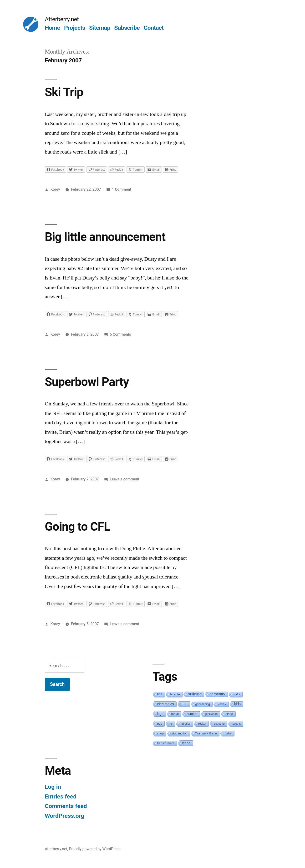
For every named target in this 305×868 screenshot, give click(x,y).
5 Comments (120, 334)
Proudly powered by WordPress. (95, 849)
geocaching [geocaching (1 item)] (203, 704)
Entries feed (61, 796)
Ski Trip (64, 92)
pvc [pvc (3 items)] (160, 724)
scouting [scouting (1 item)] (219, 724)
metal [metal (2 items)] (175, 714)
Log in (53, 787)
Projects (75, 28)
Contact (154, 28)
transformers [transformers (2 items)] (166, 743)
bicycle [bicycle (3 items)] (175, 694)
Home (52, 28)
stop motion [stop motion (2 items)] (180, 733)
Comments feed (66, 806)
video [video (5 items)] (186, 743)
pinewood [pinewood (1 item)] (211, 714)
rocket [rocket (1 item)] (202, 724)
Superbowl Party (87, 382)
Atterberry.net (62, 19)
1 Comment (121, 189)
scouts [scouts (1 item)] (237, 724)
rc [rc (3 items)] (171, 724)
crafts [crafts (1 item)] (236, 694)
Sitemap (100, 28)
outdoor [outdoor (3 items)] (192, 714)
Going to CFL (77, 527)
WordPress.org (65, 816)
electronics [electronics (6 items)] (165, 704)
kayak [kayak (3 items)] (222, 704)
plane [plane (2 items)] (229, 714)
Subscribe (127, 28)
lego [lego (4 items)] (160, 714)
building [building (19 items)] (195, 694)
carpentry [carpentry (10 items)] (217, 694)
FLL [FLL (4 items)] (185, 704)
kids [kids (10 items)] (237, 704)
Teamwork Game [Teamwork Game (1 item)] (206, 733)
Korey (55, 189)
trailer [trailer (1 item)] (228, 733)
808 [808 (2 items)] (160, 694)
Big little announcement (105, 237)
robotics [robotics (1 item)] (185, 724)
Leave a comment (125, 479)
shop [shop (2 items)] (160, 733)
